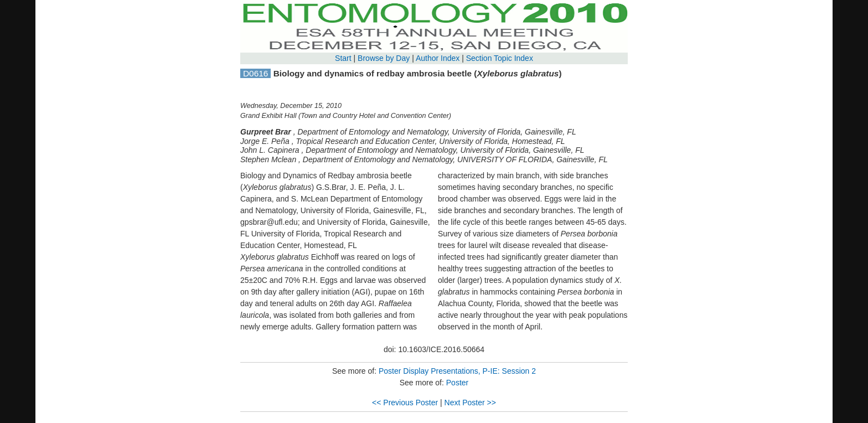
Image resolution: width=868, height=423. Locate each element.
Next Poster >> (470, 403)
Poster (457, 383)
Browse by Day (384, 58)
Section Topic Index (500, 58)
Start (343, 58)
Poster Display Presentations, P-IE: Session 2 (457, 371)
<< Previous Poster (405, 403)
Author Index (438, 58)
